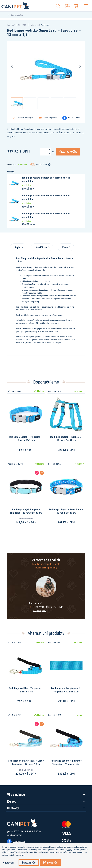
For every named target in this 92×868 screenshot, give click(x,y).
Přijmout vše (50, 862)
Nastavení (8, 862)
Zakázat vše (29, 862)
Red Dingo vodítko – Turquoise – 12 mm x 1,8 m (26, 690)
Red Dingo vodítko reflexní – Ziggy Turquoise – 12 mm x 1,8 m (26, 762)
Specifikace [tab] (42, 247)
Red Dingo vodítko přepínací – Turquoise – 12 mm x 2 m (66, 690)
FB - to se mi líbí (74, 118)
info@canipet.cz (40, 610)
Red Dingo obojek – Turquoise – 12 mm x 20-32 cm (26, 438)
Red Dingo (45, 25)
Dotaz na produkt (51, 118)
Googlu (70, 850)
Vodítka (20, 15)
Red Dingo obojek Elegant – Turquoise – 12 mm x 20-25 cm (26, 511)
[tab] (18, 246)
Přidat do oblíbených (25, 118)
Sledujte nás (19, 841)
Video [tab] (66, 247)
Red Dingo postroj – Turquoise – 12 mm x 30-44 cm (66, 438)
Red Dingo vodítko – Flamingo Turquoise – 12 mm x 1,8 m (66, 762)
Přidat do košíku (68, 152)
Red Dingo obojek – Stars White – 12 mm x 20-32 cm (66, 511)
